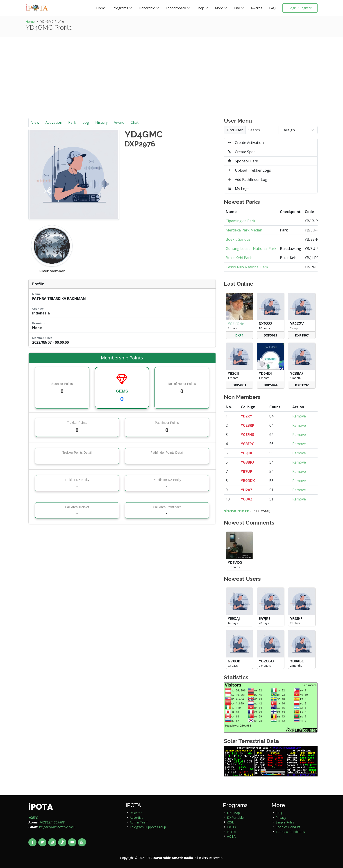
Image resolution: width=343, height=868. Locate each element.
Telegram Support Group (148, 827)
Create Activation (246, 143)
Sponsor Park (243, 161)
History (101, 122)
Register (136, 813)
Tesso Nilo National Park (247, 267)
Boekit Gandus (238, 239)
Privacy (281, 818)
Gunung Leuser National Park (251, 249)
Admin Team (139, 822)
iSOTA (232, 832)
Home (101, 8)
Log (86, 122)
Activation (54, 122)
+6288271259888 (52, 822)
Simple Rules (285, 822)
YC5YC (33, 818)
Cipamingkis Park (240, 221)
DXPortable (235, 818)
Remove (299, 416)
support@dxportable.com (57, 827)
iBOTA (232, 827)
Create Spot (241, 152)
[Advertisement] (172, 84)
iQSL (230, 822)
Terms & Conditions (290, 832)
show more (237, 511)
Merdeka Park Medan (244, 230)
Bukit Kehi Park (239, 258)
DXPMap (233, 813)
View (35, 122)
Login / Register (300, 8)
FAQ (272, 8)
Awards (257, 8)
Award (119, 122)
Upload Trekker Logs (249, 170)
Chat (135, 122)
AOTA (231, 836)
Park (72, 122)
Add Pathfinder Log (248, 179)
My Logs (239, 189)
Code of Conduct (288, 827)
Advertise (136, 818)
